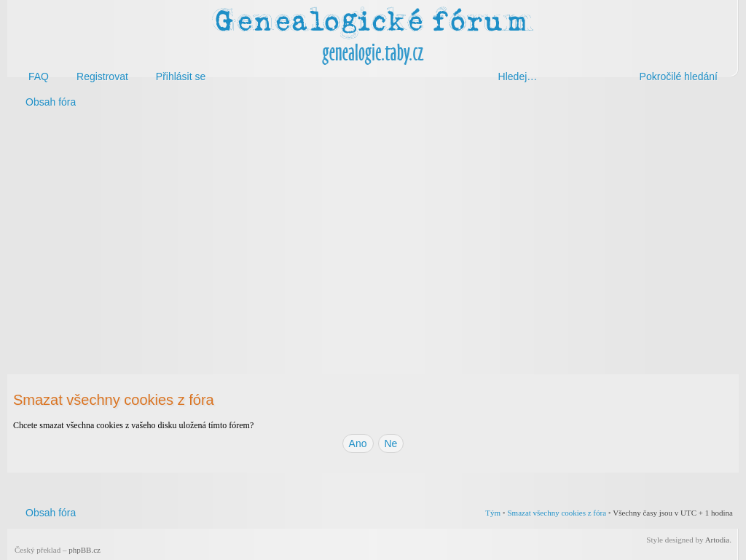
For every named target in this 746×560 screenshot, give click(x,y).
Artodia (718, 540)
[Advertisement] (373, 232)
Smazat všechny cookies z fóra (557, 513)
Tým (493, 513)
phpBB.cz (85, 550)
